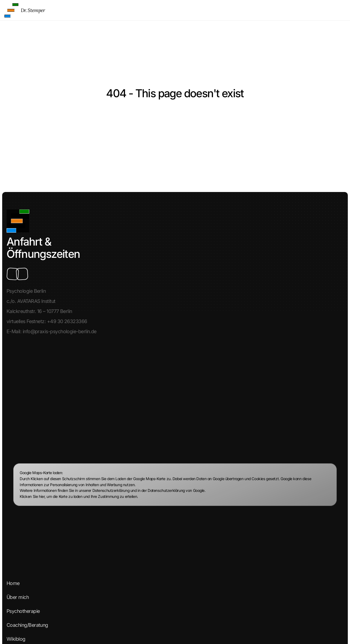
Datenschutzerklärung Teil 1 (38, 416)
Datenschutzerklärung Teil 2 (38, 430)
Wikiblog (279, 11)
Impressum (21, 402)
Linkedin (18, 530)
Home (165, 11)
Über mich (185, 11)
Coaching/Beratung (249, 11)
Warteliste (19, 444)
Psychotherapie (213, 11)
